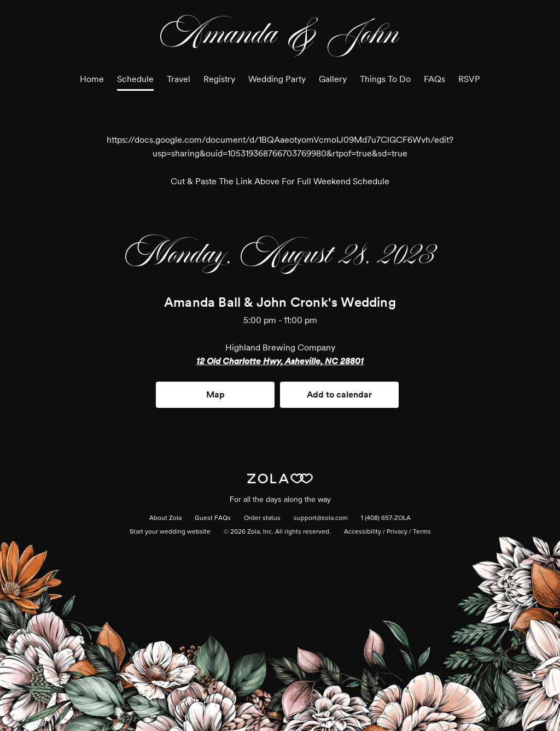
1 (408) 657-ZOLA (386, 518)
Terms (422, 532)
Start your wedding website (170, 532)
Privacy (397, 532)
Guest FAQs (213, 518)
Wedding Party (277, 79)
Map (215, 394)
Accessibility (363, 532)
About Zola (165, 518)
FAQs (434, 79)
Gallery (333, 79)
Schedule (135, 79)
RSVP (469, 79)
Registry (219, 79)
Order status (262, 518)
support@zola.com (321, 518)
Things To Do (385, 79)
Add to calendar (339, 394)
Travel (179, 79)
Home (92, 79)
